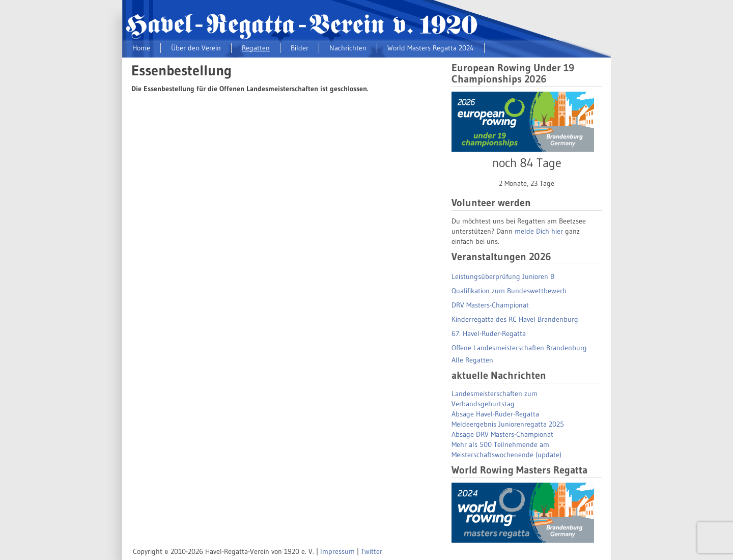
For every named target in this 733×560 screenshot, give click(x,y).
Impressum (337, 551)
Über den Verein (196, 48)
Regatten (256, 48)
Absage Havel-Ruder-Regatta (495, 414)
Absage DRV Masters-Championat (502, 434)
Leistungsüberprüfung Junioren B (503, 276)
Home (141, 48)
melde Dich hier (539, 231)
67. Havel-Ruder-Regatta (489, 333)
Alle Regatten (472, 360)
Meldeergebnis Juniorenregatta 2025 (508, 424)
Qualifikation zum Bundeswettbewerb (509, 291)
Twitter (372, 551)
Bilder (300, 48)
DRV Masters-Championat (490, 305)
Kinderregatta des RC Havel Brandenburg (515, 319)
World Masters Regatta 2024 (431, 48)
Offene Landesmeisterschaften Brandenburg (519, 348)
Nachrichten (348, 48)
